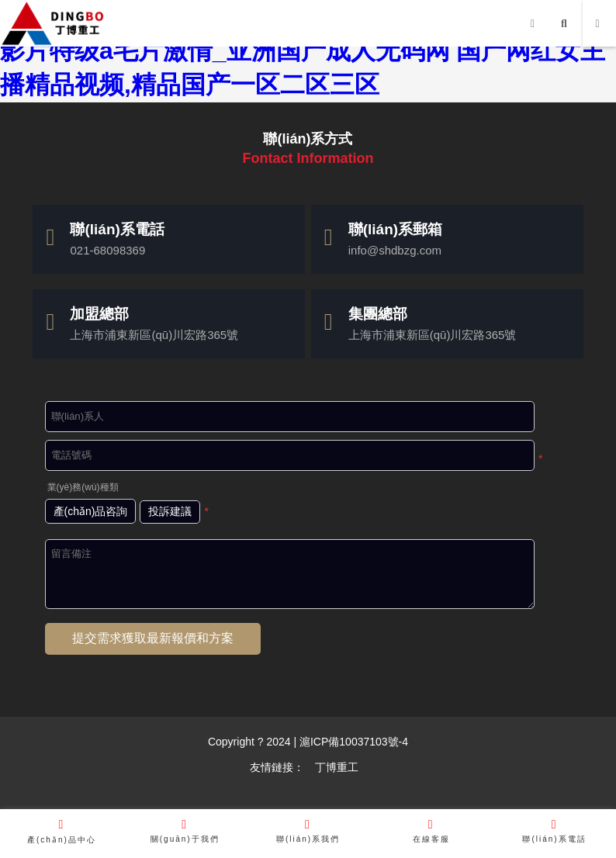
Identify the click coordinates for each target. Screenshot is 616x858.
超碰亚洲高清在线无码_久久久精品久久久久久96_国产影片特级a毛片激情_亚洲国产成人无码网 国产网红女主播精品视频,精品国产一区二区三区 (303, 50)
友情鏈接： (277, 767)
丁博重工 (337, 767)
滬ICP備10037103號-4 (352, 742)
